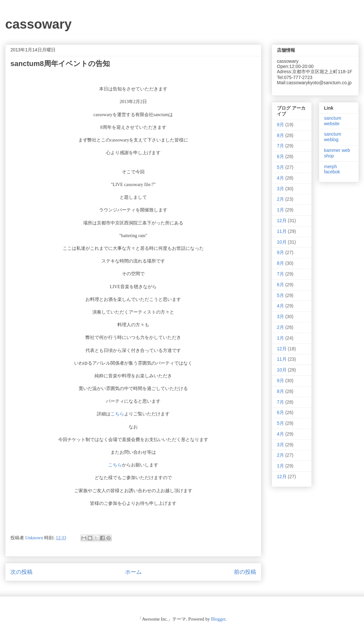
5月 (280, 167)
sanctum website (333, 121)
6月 (280, 156)
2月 (280, 199)
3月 (280, 189)
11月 (282, 231)
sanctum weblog (333, 137)
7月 (280, 146)
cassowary (39, 24)
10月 (282, 242)
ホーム (133, 572)
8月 (280, 135)
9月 (280, 125)
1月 (280, 210)
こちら (117, 414)
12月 (282, 221)
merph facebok (332, 169)
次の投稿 (21, 572)
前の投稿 (245, 572)
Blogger (218, 619)
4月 (280, 178)
